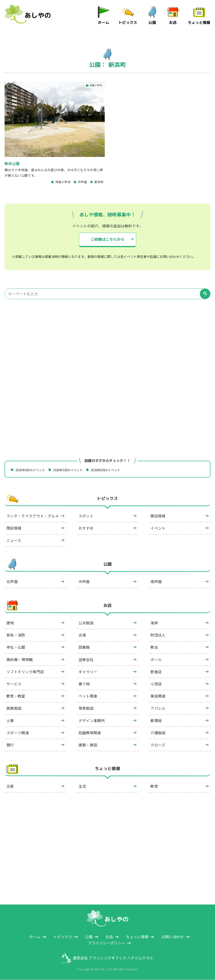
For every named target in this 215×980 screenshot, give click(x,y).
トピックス (128, 22)
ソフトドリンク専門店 (25, 672)
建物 (10, 623)
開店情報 (158, 516)
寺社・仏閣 (16, 647)
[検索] (205, 294)
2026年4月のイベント (32, 470)
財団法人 (158, 635)
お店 (173, 22)
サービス (14, 684)
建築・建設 (88, 745)
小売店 (156, 684)
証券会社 (86, 660)
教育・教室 (16, 696)
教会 (154, 647)
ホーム (104, 22)
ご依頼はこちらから (108, 240)
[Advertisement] (107, 346)
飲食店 (156, 672)
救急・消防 (16, 635)
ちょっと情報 (199, 22)
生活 (82, 786)
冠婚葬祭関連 (90, 733)
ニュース (14, 541)
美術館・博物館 (20, 660)
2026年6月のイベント (112, 470)
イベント (158, 528)
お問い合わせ (173, 937)
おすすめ (86, 528)
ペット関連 (88, 696)
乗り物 (84, 684)
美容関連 (158, 696)
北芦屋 (12, 582)
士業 (10, 721)
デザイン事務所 (92, 721)
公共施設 (86, 623)
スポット (86, 516)
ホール (156, 660)
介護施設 (158, 733)
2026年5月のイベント (72, 470)
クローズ (158, 745)
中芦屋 (82, 182)
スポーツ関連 (18, 733)
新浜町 (99, 182)
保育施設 (86, 708)
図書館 (84, 647)
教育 (154, 786)
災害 (10, 786)
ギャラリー (88, 672)
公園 (152, 22)
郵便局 (156, 721)
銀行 (10, 745)
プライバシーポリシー (106, 943)
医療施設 (14, 708)
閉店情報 (14, 528)
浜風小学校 (63, 182)
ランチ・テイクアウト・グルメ (33, 516)
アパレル (158, 708)
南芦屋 (156, 582)
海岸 (154, 623)
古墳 (82, 635)
